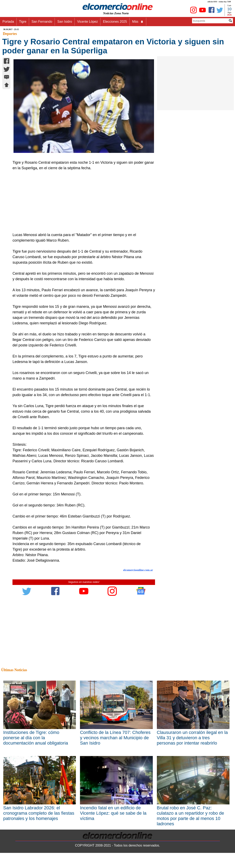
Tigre (23, 22)
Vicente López (87, 22)
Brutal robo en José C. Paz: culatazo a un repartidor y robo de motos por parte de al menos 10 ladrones (191, 816)
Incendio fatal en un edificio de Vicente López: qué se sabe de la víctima (113, 813)
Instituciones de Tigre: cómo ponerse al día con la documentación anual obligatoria (36, 738)
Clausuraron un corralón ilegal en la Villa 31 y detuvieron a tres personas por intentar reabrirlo (192, 738)
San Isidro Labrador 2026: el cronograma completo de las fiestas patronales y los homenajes (39, 813)
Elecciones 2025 (115, 22)
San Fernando (42, 22)
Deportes (10, 34)
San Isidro (65, 22)
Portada (8, 22)
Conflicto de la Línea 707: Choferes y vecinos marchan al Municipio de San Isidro (115, 738)
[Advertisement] (82, 202)
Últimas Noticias (14, 670)
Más (138, 22)
